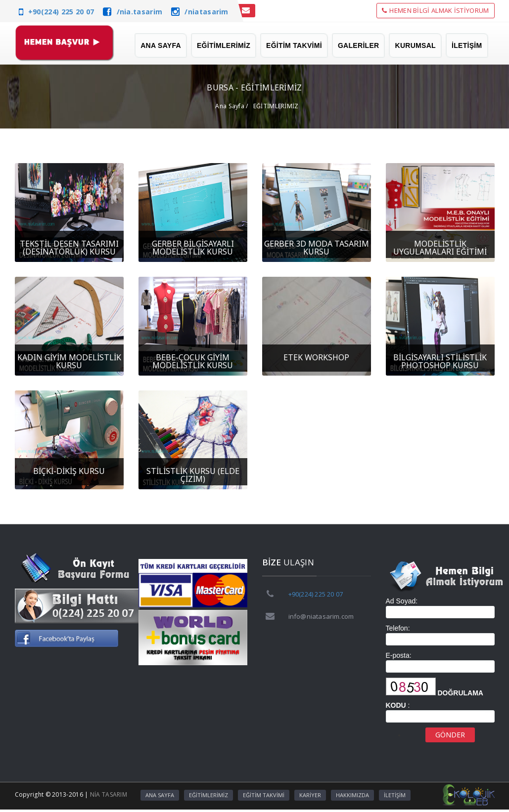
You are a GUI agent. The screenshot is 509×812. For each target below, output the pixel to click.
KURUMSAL (415, 45)
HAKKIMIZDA (352, 795)
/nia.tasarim (140, 12)
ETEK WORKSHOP (316, 357)
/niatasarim (206, 12)
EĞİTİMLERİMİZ (224, 45)
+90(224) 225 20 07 (61, 12)
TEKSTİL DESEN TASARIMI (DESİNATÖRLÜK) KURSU (69, 248)
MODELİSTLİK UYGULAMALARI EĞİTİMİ (440, 248)
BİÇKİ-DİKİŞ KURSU (69, 471)
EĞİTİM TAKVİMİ (294, 45)
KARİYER (310, 795)
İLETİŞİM (467, 45)
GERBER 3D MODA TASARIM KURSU (317, 248)
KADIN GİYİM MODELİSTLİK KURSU (69, 361)
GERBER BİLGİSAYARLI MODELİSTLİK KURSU (193, 248)
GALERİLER (359, 45)
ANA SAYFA (161, 45)
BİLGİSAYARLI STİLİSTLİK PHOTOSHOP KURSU (440, 361)
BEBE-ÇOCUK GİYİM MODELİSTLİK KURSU (193, 361)
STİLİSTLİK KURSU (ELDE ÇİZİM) (193, 475)
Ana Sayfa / (231, 106)
